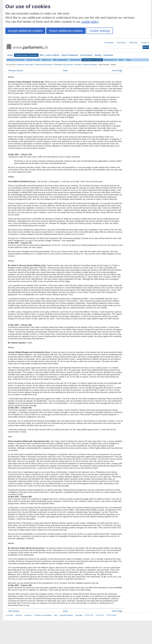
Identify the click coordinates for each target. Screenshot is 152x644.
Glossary (19, 615)
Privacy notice (89, 615)
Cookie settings (100, 31)
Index (65, 71)
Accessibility (109, 43)
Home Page (117, 71)
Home (10, 55)
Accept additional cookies (25, 31)
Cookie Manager (111, 615)
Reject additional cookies (66, 31)
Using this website (66, 615)
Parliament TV (110, 60)
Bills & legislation (60, 60)
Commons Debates (90, 65)
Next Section (14, 611)
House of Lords (33, 60)
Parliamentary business (26, 55)
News (121, 60)
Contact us (145, 43)
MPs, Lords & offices (49, 55)
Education (108, 55)
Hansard (78, 65)
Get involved (86, 55)
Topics (129, 60)
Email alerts (122, 43)
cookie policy (90, 22)
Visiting (98, 55)
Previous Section (16, 71)
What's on (46, 60)
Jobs (56, 615)
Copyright (79, 615)
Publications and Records (63, 65)
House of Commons (16, 60)
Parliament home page (25, 65)
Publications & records (92, 60)
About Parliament (70, 55)
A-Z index (10, 615)
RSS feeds (133, 43)
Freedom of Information (43, 615)
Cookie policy (100, 615)
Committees (75, 60)
